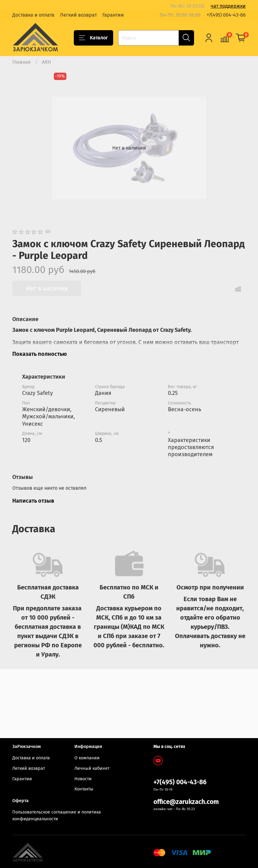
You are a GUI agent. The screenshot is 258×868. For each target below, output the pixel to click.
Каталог (93, 38)
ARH (46, 62)
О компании (87, 758)
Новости (83, 779)
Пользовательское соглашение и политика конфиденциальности (57, 816)
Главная (22, 62)
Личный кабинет (92, 768)
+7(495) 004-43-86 (226, 15)
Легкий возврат (78, 15)
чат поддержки (228, 6)
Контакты (84, 789)
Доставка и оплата (33, 15)
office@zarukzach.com (186, 802)
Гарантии (113, 15)
